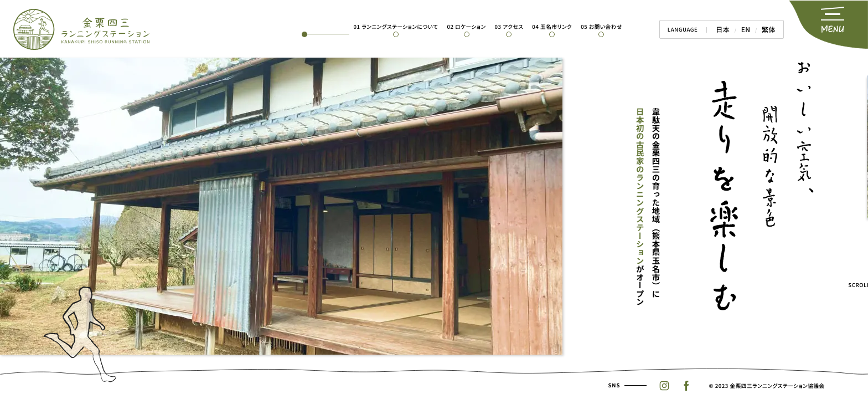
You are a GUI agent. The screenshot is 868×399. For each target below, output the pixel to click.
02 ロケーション (473, 27)
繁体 (770, 29)
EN (750, 29)
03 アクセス (516, 27)
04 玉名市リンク (559, 27)
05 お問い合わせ (608, 27)
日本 (728, 29)
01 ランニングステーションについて (403, 27)
